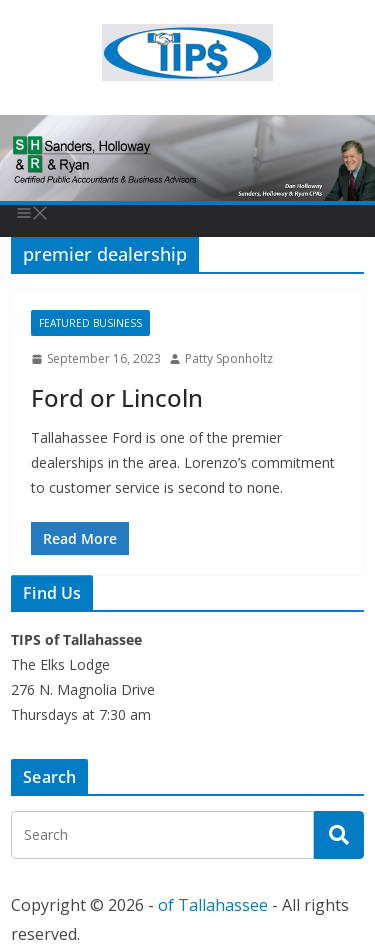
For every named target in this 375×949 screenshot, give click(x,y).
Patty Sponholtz (229, 358)
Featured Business (90, 323)
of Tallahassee (213, 905)
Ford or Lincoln (117, 397)
